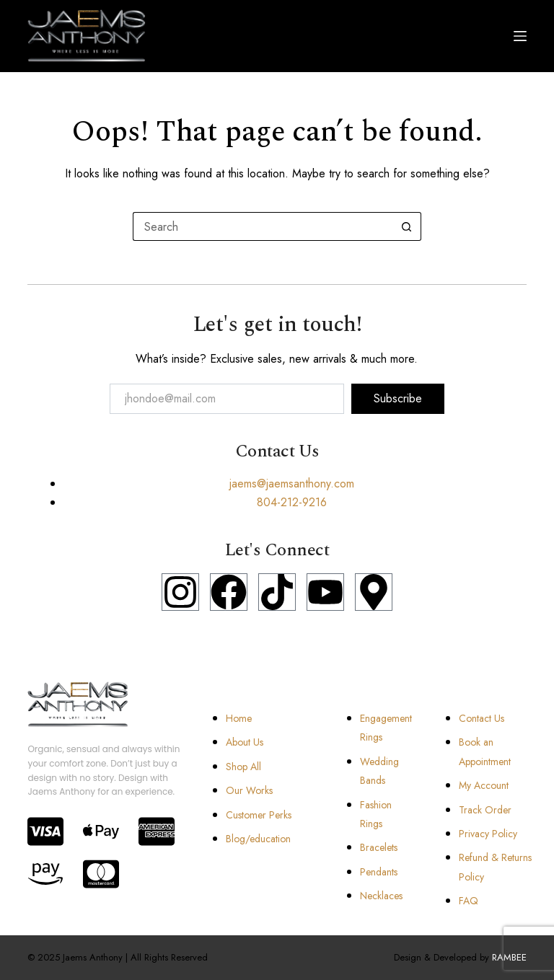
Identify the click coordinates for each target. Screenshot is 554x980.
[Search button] (407, 226)
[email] (227, 399)
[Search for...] (263, 226)
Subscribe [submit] (398, 398)
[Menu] (520, 36)
